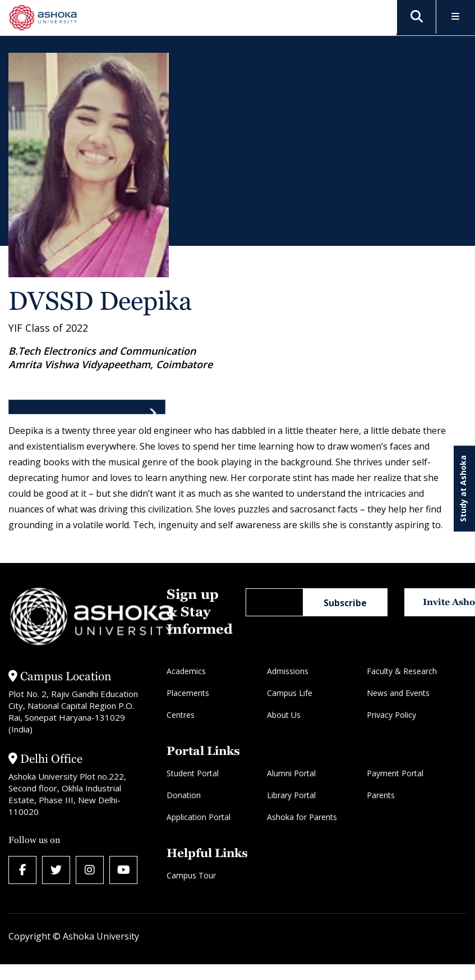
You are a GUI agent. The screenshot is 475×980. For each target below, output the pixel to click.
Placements (188, 693)
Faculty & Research (402, 671)
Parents (381, 795)
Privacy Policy (391, 715)
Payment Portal (395, 773)
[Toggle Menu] (456, 17)
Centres (181, 715)
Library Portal (291, 795)
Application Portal (199, 817)
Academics (186, 671)
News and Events (398, 693)
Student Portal (193, 773)
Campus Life (290, 693)
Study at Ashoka (463, 489)
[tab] (87, 407)
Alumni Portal (291, 773)
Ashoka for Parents (302, 817)
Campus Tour (191, 875)
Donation (184, 795)
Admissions (288, 671)
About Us (284, 715)
